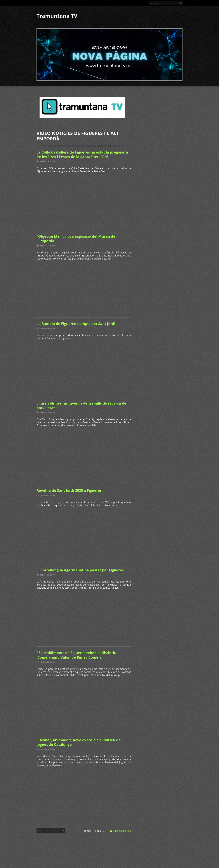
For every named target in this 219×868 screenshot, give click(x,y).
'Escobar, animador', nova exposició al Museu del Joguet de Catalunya (79, 742)
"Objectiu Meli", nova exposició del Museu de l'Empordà (76, 239)
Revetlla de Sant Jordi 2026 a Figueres (69, 490)
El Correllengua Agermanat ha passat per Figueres (80, 570)
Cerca (180, 3)
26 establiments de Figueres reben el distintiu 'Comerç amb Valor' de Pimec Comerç (76, 655)
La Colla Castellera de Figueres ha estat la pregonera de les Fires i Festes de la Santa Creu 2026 (82, 154)
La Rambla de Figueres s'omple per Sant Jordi (76, 324)
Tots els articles (122, 831)
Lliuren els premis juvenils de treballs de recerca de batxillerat (81, 405)
